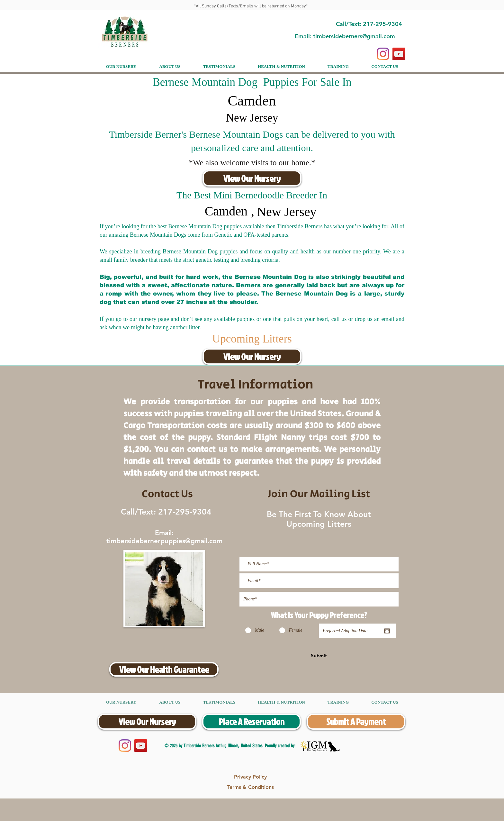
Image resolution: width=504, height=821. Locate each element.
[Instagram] (383, 54)
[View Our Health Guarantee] (164, 669)
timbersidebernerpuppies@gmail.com (164, 541)
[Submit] (319, 655)
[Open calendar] (387, 631)
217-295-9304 (184, 512)
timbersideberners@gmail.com (354, 36)
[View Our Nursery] (252, 178)
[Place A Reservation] (252, 722)
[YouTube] (399, 54)
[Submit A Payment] (356, 722)
